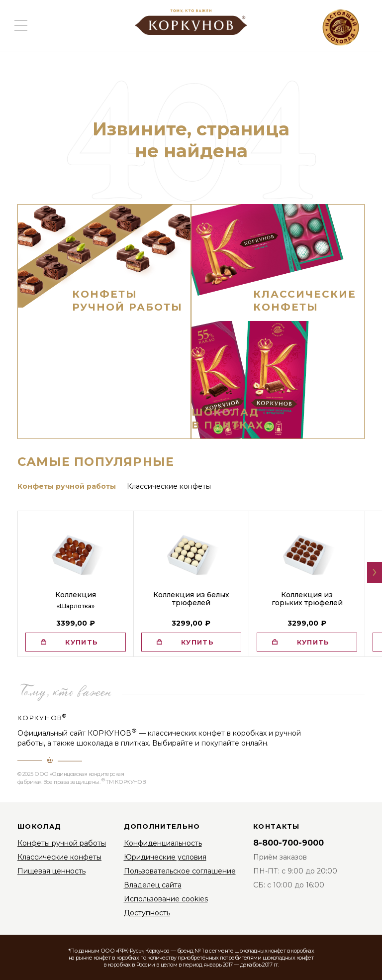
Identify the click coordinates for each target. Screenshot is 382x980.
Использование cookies (166, 899)
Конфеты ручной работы (62, 843)
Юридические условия (165, 857)
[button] (375, 572)
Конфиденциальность (163, 843)
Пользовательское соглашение (180, 871)
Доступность (147, 913)
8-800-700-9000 (288, 843)
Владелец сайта (153, 885)
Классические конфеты (59, 857)
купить (82, 642)
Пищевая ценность (51, 871)
